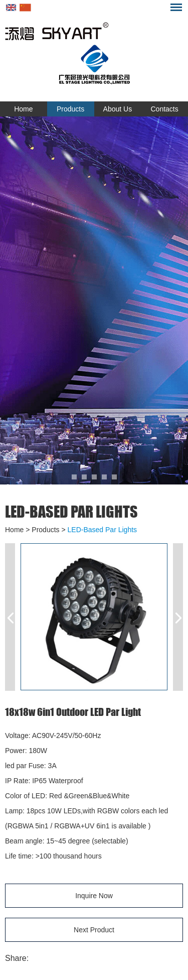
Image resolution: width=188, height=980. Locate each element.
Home (23, 109)
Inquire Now (94, 896)
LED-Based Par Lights (71, 512)
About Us (118, 109)
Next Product (94, 930)
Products (70, 109)
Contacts (165, 109)
